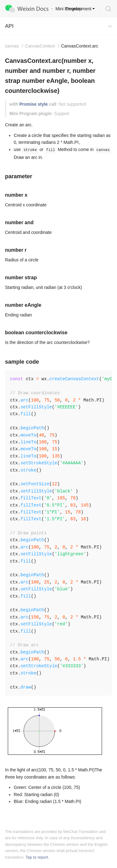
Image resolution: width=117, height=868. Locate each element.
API (9, 26)
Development (79, 9)
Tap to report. (37, 857)
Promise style (34, 104)
